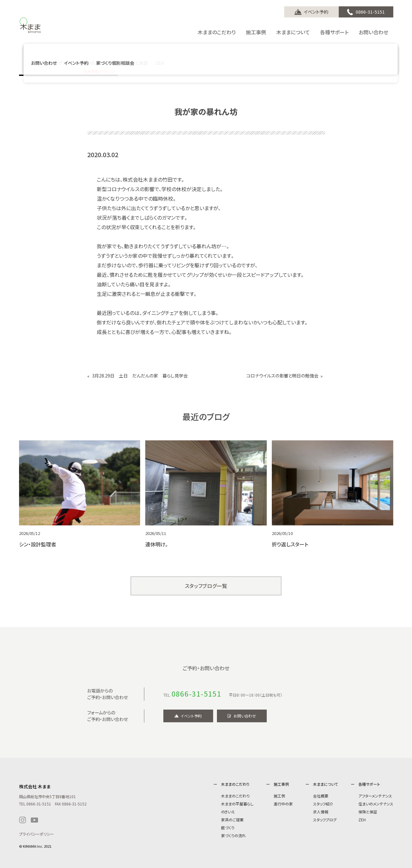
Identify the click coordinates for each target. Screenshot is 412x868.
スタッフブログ (325, 820)
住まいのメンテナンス (376, 804)
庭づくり (228, 828)
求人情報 (321, 812)
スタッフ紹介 (323, 804)
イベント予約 (316, 12)
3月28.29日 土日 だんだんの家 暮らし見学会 (140, 376)
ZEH (362, 820)
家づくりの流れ (233, 835)
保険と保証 (368, 812)
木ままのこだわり (235, 796)
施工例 (279, 796)
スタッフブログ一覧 (206, 586)
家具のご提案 (232, 820)
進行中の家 (283, 804)
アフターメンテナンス (375, 796)
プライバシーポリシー (36, 834)
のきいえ (228, 812)
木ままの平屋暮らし (237, 804)
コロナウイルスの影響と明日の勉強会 (282, 376)
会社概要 (321, 796)
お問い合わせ (245, 716)
